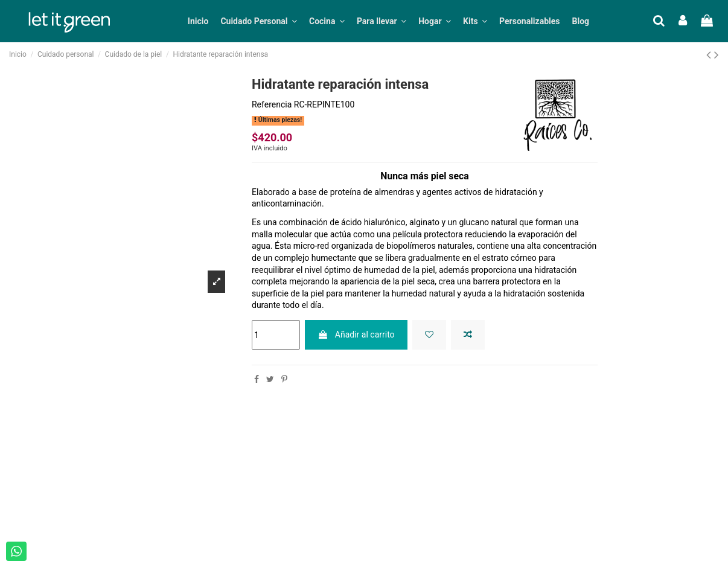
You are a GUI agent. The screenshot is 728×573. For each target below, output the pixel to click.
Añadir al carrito (356, 335)
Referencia (272, 104)
